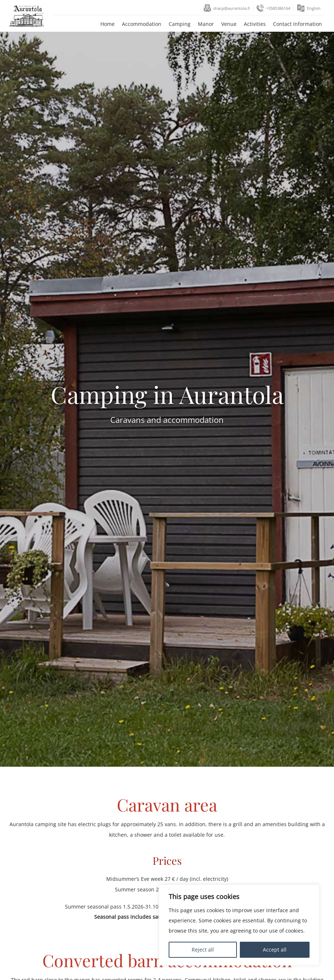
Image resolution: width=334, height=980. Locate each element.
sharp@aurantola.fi (230, 9)
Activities (254, 24)
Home (106, 24)
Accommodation (141, 24)
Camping (178, 24)
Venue (228, 24)
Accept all (275, 950)
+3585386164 (277, 9)
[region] (239, 925)
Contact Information (296, 24)
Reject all (203, 950)
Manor (205, 24)
